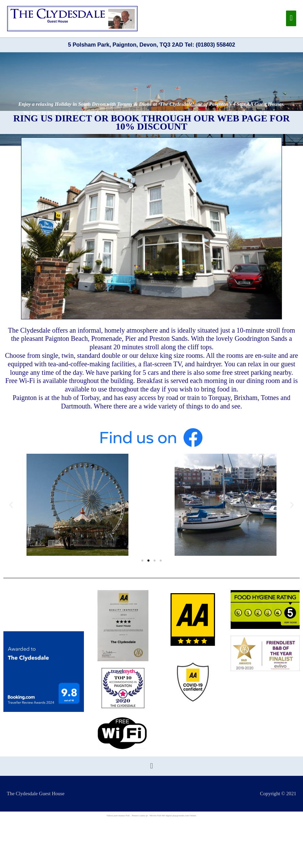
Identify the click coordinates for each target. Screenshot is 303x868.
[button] (11, 505)
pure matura (120, 816)
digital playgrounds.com (177, 816)
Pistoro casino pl (140, 816)
